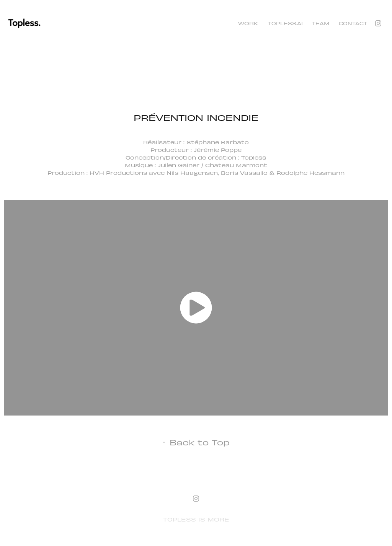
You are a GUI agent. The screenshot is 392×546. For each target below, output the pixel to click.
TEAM (321, 23)
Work (248, 23)
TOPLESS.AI (285, 23)
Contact (353, 23)
